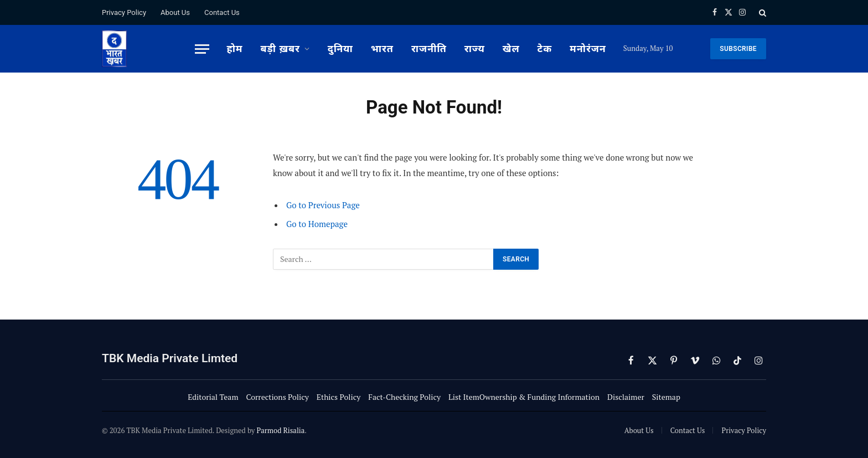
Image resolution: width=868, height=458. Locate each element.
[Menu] (202, 49)
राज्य (475, 48)
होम (234, 48)
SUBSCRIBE (738, 49)
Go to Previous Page (323, 205)
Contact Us (222, 12)
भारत (382, 48)
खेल (511, 48)
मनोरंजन (588, 48)
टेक (545, 48)
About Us (175, 12)
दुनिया (340, 48)
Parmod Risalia (280, 430)
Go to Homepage (317, 224)
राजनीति (429, 48)
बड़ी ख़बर (280, 48)
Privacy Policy (124, 12)
